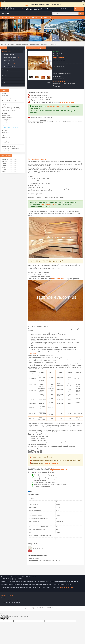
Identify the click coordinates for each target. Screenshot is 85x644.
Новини (4, 73)
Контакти (35, 17)
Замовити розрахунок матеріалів (12, 600)
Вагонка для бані (33, 353)
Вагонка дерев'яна (9, 55)
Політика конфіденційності (53, 609)
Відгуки (4, 82)
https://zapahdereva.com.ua (11, 127)
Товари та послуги (15, 17)
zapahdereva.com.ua (67, 102)
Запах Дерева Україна (22, 45)
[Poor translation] (6, 619)
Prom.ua (51, 607)
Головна (5, 17)
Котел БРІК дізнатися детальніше (12, 602)
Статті (4, 76)
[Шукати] (81, 13)
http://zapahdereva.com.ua (67, 588)
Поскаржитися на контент (39, 609)
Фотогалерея (6, 70)
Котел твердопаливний (11, 58)
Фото (4, 598)
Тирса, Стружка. (9, 64)
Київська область (35, 45)
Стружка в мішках (9, 61)
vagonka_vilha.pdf (38, 549)
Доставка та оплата (47, 17)
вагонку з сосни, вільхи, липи (58, 107)
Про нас (28, 17)
